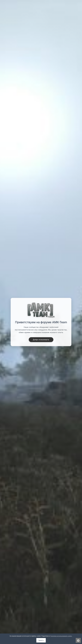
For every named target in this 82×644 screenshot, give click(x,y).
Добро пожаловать (41, 340)
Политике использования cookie (61, 636)
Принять (41, 640)
